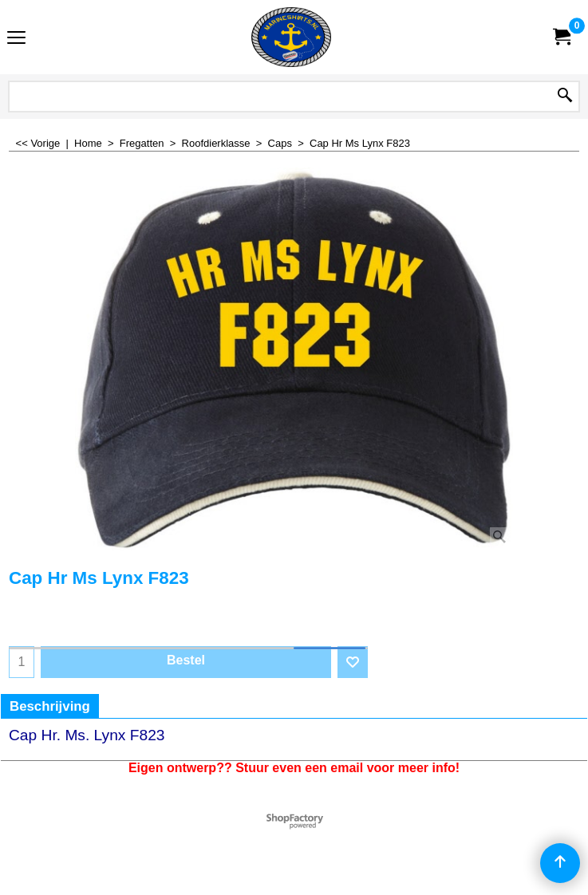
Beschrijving (50, 706)
